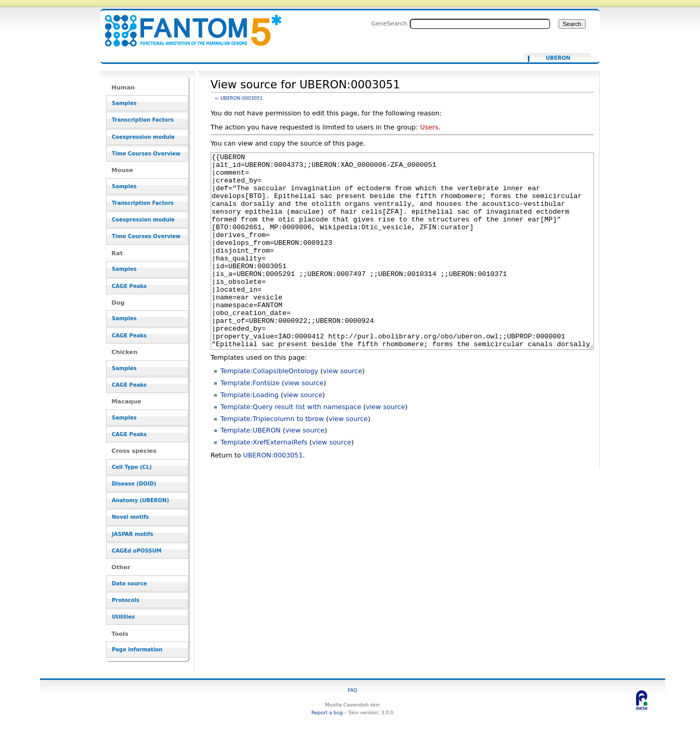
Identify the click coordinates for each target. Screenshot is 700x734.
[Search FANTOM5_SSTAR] (480, 24)
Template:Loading (250, 434)
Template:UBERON (251, 469)
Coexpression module (143, 137)
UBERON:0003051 (242, 98)
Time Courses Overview (146, 154)
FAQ (353, 690)
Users (429, 127)
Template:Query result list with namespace (291, 446)
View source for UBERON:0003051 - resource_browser (187, 25)
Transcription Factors (143, 120)
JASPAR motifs (133, 534)
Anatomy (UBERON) (140, 500)
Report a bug (327, 712)
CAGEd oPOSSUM (137, 551)
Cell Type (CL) (132, 467)
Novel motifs (130, 517)
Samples (124, 103)
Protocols (126, 600)
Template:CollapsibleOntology (269, 410)
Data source (129, 584)
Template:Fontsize (250, 422)
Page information (137, 650)
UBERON (558, 58)
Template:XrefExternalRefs (264, 481)
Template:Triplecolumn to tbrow (272, 458)
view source (342, 410)
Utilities (123, 617)
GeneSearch (389, 23)
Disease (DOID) (134, 484)
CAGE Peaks (129, 286)
